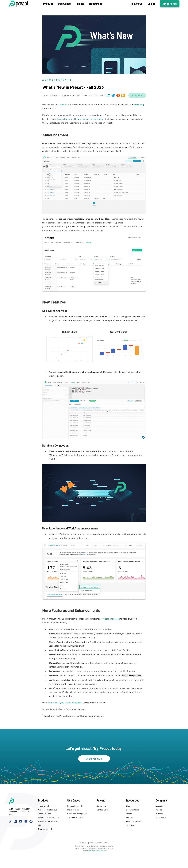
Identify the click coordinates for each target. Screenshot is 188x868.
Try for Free (170, 9)
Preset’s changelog (111, 630)
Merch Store (161, 828)
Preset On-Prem (45, 825)
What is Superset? (134, 832)
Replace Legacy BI (75, 817)
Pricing (80, 9)
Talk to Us (136, 9)
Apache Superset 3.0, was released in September (80, 130)
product (63, 116)
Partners (159, 825)
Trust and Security (46, 840)
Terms (106, 854)
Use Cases (64, 9)
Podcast (130, 828)
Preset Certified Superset (49, 828)
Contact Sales (102, 821)
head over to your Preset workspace (65, 714)
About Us (159, 817)
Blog (128, 817)
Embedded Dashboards (48, 832)
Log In (151, 9)
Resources (96, 9)
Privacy (99, 854)
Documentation (133, 821)
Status (92, 854)
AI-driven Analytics (75, 828)
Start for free (94, 770)
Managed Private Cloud (48, 821)
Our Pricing (101, 817)
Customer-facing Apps (77, 825)
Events (129, 825)
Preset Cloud (43, 817)
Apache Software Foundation (96, 861)
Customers (131, 836)
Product (48, 9)
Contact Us (83, 854)
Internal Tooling (74, 821)
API (39, 836)
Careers (159, 821)
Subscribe (137, 106)
